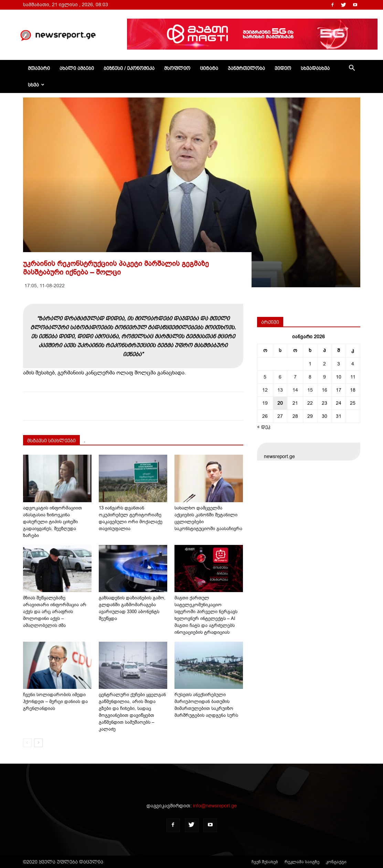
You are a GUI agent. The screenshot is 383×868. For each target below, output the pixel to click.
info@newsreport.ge (215, 806)
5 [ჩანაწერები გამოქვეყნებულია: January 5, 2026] (265, 377)
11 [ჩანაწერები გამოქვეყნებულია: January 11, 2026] (353, 377)
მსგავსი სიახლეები (51, 441)
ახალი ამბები (77, 68)
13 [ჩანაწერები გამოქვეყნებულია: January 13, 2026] (280, 390)
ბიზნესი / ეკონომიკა (129, 68)
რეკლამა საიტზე (302, 862)
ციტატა (209, 68)
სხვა (36, 85)
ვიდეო (283, 68)
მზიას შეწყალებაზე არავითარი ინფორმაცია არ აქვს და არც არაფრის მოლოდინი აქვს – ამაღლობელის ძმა (55, 612)
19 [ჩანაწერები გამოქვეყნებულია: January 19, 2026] (265, 403)
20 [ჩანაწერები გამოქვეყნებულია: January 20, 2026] (280, 403)
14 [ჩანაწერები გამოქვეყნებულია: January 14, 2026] (295, 390)
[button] (352, 69)
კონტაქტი (336, 862)
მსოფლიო (177, 68)
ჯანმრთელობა (246, 68)
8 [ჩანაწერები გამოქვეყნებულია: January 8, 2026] (310, 377)
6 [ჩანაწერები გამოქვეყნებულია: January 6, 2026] (280, 377)
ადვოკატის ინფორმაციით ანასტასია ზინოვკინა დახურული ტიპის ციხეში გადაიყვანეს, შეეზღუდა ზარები (52, 522)
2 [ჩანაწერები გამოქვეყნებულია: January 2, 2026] (325, 364)
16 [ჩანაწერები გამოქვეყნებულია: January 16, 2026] (325, 390)
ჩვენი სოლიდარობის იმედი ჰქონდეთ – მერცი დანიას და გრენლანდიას (55, 701)
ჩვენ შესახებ (265, 862)
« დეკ (264, 427)
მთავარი (39, 68)
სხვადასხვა (315, 68)
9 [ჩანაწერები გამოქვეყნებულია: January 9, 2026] (325, 377)
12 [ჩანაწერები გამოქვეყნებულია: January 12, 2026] (265, 390)
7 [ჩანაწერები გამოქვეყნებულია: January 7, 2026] (295, 377)
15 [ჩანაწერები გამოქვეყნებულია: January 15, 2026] (310, 390)
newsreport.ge (279, 457)
